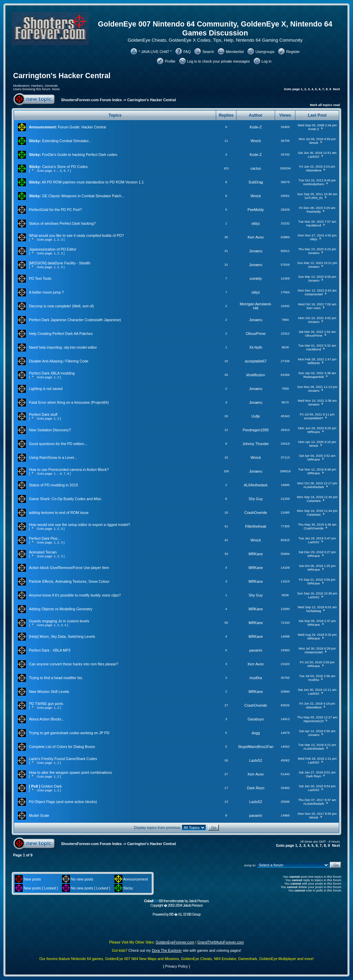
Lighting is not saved (46, 389)
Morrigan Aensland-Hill (256, 306)
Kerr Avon (256, 237)
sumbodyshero (314, 184)
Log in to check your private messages (219, 61)
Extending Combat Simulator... (67, 141)
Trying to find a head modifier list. (56, 678)
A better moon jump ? (46, 292)
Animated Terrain (43, 552)
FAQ (187, 52)
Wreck (256, 141)
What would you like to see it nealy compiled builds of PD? (76, 235)
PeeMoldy (256, 210)
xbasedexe (314, 170)
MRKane (314, 432)
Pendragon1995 (256, 430)
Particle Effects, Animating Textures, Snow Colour (69, 581)
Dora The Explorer (167, 950)
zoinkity (256, 278)
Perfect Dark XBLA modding (52, 373)
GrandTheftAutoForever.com (220, 942)
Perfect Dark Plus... (45, 538)
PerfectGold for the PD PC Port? (55, 210)
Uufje (256, 416)
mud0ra (256, 678)
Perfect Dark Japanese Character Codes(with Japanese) (75, 320)
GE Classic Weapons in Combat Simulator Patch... (83, 196)
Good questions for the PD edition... (58, 444)
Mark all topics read (325, 105)
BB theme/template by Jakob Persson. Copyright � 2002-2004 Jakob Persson (176, 903)
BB (171, 914)
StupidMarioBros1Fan (256, 747)
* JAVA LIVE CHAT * (155, 52)
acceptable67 (256, 361)
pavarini (256, 650)
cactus (256, 168)
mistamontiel (314, 294)
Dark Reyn (314, 776)
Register (293, 52)
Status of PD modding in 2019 (53, 485)
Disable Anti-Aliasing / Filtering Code (59, 361)
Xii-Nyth (256, 347)
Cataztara (314, 501)
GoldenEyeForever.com (175, 942)
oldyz (256, 223)
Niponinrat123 (314, 721)
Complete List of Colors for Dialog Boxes (62, 747)
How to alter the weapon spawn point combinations (70, 772)
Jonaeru (256, 251)
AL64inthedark (256, 485)
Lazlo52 (314, 157)
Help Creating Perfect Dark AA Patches (61, 334)
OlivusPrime (256, 334)
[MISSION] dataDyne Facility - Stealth (60, 263)
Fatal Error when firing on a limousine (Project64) (69, 402)
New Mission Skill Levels (49, 692)
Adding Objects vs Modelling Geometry (61, 609)
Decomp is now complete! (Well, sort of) (61, 306)
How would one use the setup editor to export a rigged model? (79, 525)
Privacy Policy (176, 966)
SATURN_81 (314, 198)
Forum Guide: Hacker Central (82, 127)
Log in (267, 61)
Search (208, 52)
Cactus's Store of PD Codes (65, 167)
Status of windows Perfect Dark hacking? (62, 223)
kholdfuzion (256, 375)
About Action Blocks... (47, 719)
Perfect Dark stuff (43, 414)
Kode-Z (256, 127)
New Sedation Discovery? (50, 430)
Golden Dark (52, 786)
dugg (256, 733)
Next (336, 89)
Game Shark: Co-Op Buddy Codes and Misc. (66, 499)
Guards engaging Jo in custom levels (59, 621)
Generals (51, 86)
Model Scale (39, 815)
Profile (170, 61)
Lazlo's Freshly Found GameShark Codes (63, 759)
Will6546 (314, 363)
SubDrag (256, 182)
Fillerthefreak (256, 526)
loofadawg (314, 611)
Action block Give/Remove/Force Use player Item (69, 568)
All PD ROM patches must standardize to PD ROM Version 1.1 (93, 182)
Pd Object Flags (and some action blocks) (63, 802)
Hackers (37, 86)
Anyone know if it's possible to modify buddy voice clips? (75, 595)
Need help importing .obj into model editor (63, 347)
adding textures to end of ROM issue (59, 513)
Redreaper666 (314, 377)
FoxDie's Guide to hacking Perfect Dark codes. (80, 155)
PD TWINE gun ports (46, 704)
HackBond (314, 225)
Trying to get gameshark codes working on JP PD (69, 733)
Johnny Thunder (256, 444)
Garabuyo (256, 719)
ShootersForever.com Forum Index (91, 100)
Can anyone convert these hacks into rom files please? (74, 664)
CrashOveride (256, 513)
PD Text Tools (40, 278)
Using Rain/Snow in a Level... (53, 457)
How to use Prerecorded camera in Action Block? (69, 470)
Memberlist (235, 52)
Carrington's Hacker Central (62, 76)
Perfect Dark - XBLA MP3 (50, 650)
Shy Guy (256, 499)
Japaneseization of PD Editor (53, 249)
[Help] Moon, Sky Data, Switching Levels (62, 636)
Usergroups (265, 52)
